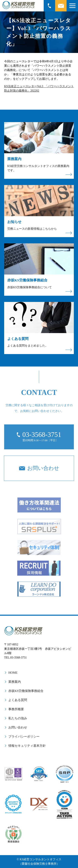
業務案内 (15, 682)
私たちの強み (18, 718)
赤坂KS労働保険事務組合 (26, 691)
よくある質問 (18, 700)
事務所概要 (16, 709)
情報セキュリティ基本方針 (27, 746)
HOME (13, 673)
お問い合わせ (18, 727)
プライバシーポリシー (24, 737)
